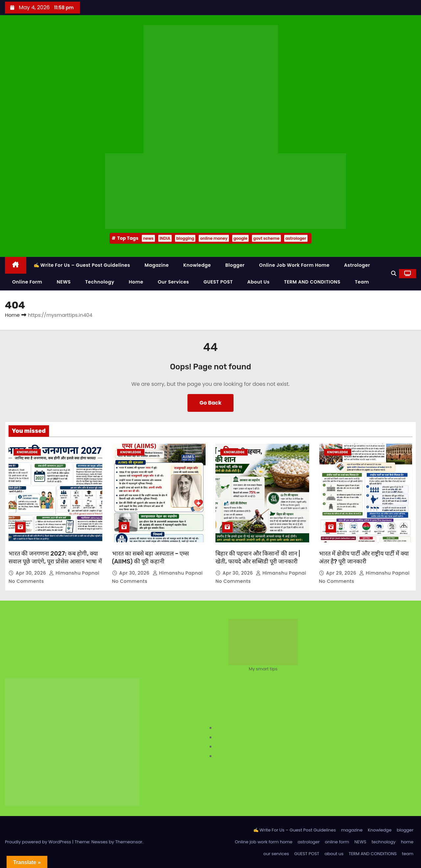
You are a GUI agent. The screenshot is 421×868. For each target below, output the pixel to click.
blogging (185, 238)
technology (100, 282)
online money (214, 238)
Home (12, 315)
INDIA (165, 238)
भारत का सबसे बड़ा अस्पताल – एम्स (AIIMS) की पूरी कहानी (151, 558)
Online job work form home (294, 265)
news (148, 238)
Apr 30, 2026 (32, 573)
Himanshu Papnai (75, 573)
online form (27, 282)
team (362, 282)
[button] (394, 273)
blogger (235, 265)
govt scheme (266, 238)
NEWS (64, 282)
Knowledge (197, 265)
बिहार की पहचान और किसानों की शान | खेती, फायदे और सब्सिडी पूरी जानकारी (258, 558)
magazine (157, 265)
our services (173, 282)
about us (259, 282)
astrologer (296, 238)
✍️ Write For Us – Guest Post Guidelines (82, 265)
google (240, 238)
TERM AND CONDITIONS (312, 282)
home (136, 282)
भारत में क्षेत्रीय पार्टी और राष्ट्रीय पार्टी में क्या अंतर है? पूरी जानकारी (364, 558)
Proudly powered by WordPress (39, 842)
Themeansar (129, 842)
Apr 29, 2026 (342, 573)
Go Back (211, 403)
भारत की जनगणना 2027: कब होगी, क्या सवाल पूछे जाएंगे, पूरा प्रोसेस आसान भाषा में (55, 558)
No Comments (26, 581)
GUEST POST (218, 282)
